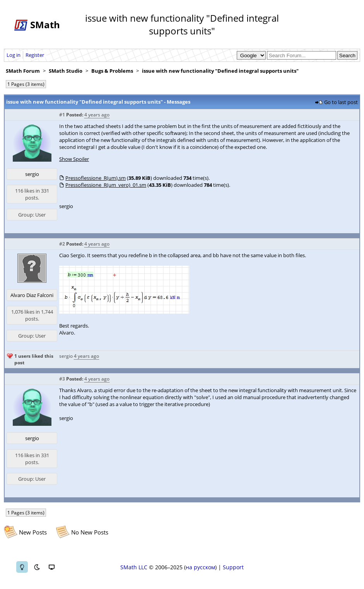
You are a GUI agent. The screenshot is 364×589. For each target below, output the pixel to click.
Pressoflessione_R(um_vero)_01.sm (106, 185)
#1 (62, 115)
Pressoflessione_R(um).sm (96, 178)
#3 (62, 379)
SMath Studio (66, 71)
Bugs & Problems (112, 71)
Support (233, 567)
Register (35, 55)
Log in (14, 55)
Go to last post (341, 102)
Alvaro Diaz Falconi (32, 295)
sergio (32, 174)
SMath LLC (134, 567)
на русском (200, 567)
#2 (62, 244)
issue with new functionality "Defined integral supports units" (220, 71)
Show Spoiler (74, 159)
